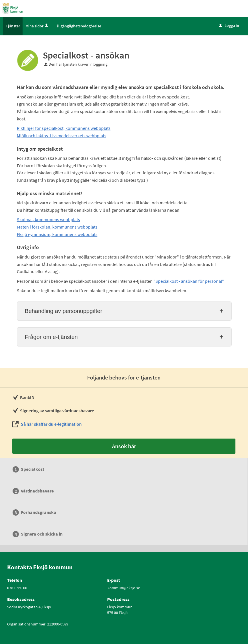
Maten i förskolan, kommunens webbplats (57, 227)
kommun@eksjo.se (124, 588)
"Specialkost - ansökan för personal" (189, 281)
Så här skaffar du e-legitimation (51, 424)
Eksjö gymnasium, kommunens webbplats (57, 234)
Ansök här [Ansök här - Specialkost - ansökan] (124, 446)
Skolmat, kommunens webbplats (48, 219)
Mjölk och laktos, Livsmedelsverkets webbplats (62, 136)
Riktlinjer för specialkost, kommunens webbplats (64, 128)
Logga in (229, 25)
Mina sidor (37, 26)
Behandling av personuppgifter (64, 311)
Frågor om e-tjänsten (51, 337)
